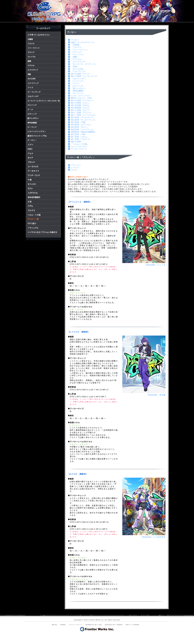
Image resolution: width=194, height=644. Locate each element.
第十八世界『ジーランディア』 (85, 76)
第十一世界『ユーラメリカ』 (84, 115)
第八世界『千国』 (79, 122)
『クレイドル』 (78, 54)
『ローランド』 (78, 93)
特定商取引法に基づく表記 (94, 625)
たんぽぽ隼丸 (160, 537)
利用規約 (63, 625)
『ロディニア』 (78, 86)
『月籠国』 (76, 45)
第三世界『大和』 (79, 134)
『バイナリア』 (78, 81)
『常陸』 (75, 67)
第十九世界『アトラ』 (81, 74)
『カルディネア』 (79, 79)
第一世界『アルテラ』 (81, 139)
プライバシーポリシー (76, 625)
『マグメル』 (77, 59)
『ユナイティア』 (79, 71)
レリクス (75, 168)
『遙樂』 (75, 57)
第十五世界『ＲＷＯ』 (81, 105)
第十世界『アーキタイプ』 (83, 117)
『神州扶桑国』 (78, 91)
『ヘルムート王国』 (80, 144)
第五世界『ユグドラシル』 (83, 130)
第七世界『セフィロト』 (82, 125)
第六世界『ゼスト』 (80, 127)
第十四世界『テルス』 (81, 108)
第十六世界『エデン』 (81, 103)
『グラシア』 (77, 52)
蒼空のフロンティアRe (81, 98)
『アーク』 (76, 84)
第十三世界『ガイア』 (81, 110)
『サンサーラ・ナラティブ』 (84, 64)
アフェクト (76, 165)
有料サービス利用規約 (132, 625)
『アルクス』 (77, 47)
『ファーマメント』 (80, 50)
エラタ (74, 170)
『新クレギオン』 (79, 88)
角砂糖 (162, 395)
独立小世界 (76, 142)
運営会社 (55, 625)
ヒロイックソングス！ (81, 96)
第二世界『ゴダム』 (80, 137)
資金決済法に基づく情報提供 (114, 625)
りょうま (161, 265)
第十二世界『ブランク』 (82, 113)
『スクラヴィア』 (79, 62)
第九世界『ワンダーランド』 (84, 120)
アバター (75, 40)
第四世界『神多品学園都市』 (84, 132)
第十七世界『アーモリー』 (83, 100)
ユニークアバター (79, 147)
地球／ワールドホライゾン (83, 42)
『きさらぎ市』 (78, 69)
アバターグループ (79, 149)
